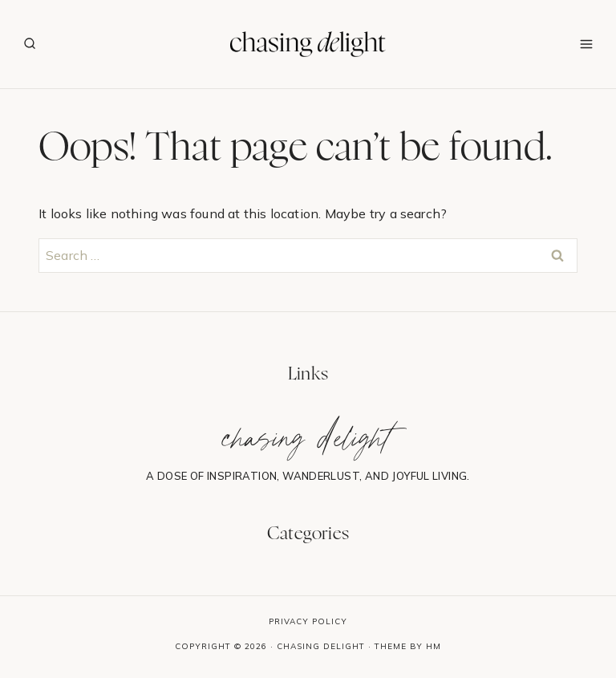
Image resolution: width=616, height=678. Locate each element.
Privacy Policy (308, 621)
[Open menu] (586, 44)
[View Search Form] (30, 44)
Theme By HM (408, 646)
